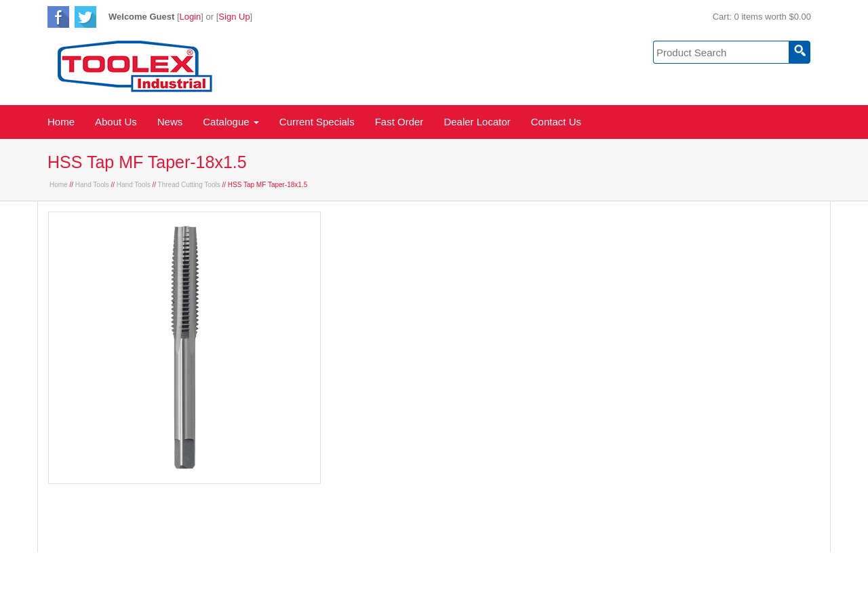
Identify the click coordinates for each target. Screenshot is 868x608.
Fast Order (399, 122)
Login (191, 17)
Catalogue (231, 122)
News (170, 122)
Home (61, 122)
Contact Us (556, 122)
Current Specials (317, 122)
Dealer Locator (477, 122)
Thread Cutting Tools (189, 185)
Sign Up (234, 17)
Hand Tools (92, 185)
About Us (116, 122)
